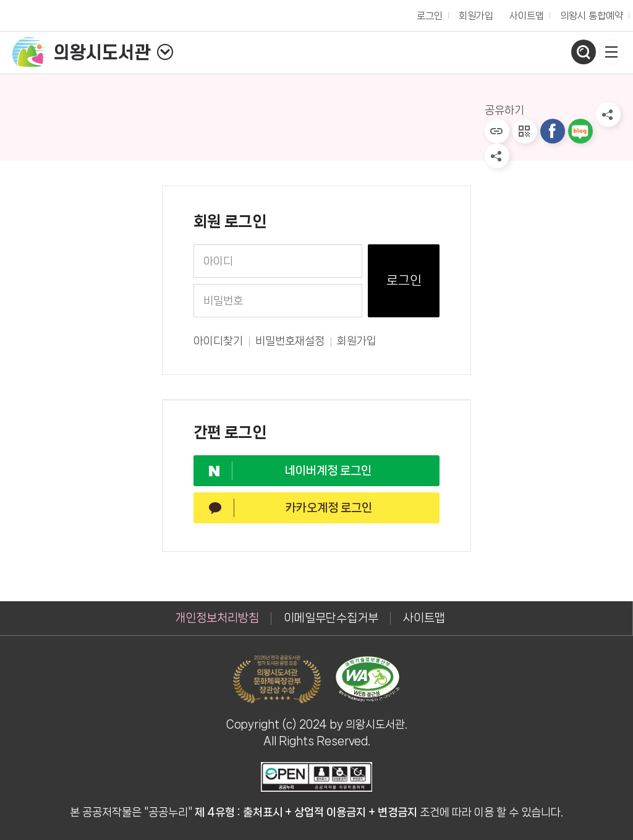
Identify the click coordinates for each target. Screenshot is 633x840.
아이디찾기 (218, 341)
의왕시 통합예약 (588, 13)
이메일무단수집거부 (331, 618)
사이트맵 (527, 16)
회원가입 (357, 341)
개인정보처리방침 (217, 618)
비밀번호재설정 (290, 341)
